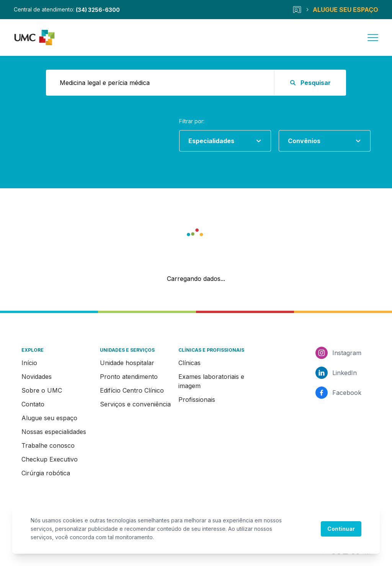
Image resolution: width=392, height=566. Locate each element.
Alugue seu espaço (49, 418)
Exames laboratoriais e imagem (211, 381)
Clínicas (189, 363)
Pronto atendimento (129, 377)
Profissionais (197, 400)
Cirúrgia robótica (46, 473)
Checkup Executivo (50, 459)
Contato (33, 404)
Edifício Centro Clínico (132, 390)
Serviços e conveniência (135, 404)
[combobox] (222, 141)
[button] (196, 235)
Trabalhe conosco (48, 445)
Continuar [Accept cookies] (341, 529)
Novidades (37, 377)
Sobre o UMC (42, 390)
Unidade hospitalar (127, 363)
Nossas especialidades (54, 432)
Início (29, 363)
